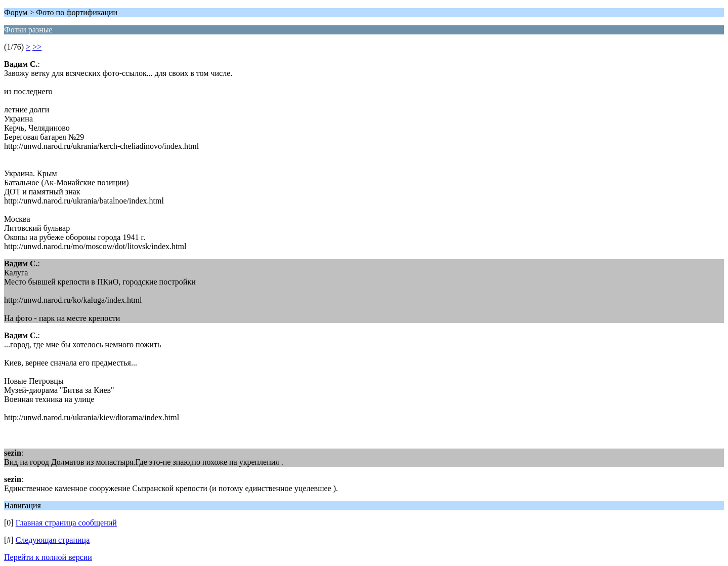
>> (37, 47)
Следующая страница (53, 540)
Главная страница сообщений (66, 523)
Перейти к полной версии (48, 557)
